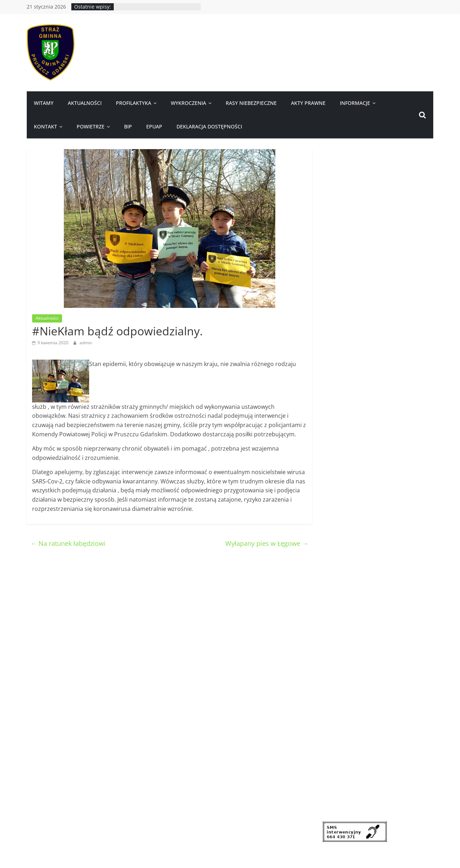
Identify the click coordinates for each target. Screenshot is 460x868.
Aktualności (85, 103)
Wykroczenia (188, 103)
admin (86, 343)
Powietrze (91, 126)
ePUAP (154, 126)
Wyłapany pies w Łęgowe (267, 543)
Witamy (44, 103)
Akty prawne (308, 103)
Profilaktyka (134, 103)
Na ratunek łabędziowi (68, 543)
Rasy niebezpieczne (251, 103)
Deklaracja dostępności (209, 126)
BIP (128, 126)
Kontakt (45, 126)
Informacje (355, 103)
